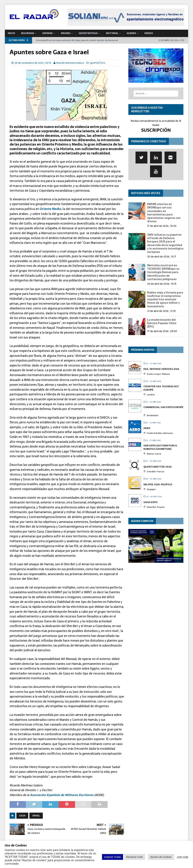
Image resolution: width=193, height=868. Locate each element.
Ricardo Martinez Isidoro (70, 63)
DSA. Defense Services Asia (161, 369)
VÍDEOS (149, 33)
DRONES (66, 33)
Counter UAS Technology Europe (161, 388)
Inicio (11, 33)
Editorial (112, 33)
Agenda (131, 33)
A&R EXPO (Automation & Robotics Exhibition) (160, 447)
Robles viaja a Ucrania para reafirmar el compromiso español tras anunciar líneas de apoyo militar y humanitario (165, 299)
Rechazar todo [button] (135, 857)
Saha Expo (150, 502)
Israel (36, 816)
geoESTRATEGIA (88, 33)
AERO (147, 428)
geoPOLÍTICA (98, 63)
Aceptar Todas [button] (113, 857)
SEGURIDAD (28, 33)
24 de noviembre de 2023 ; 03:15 (33, 63)
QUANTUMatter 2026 (157, 467)
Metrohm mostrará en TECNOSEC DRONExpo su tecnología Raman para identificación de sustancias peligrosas (163, 272)
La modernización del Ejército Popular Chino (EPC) (162, 323)
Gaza (22, 816)
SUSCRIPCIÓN (156, 130)
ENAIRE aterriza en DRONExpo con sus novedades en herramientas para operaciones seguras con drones (164, 213)
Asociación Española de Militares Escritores (62, 795)
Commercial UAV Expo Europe (163, 407)
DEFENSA (47, 33)
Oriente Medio (51, 209)
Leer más (183, 857)
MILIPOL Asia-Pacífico (158, 484)
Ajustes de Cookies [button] (161, 857)
